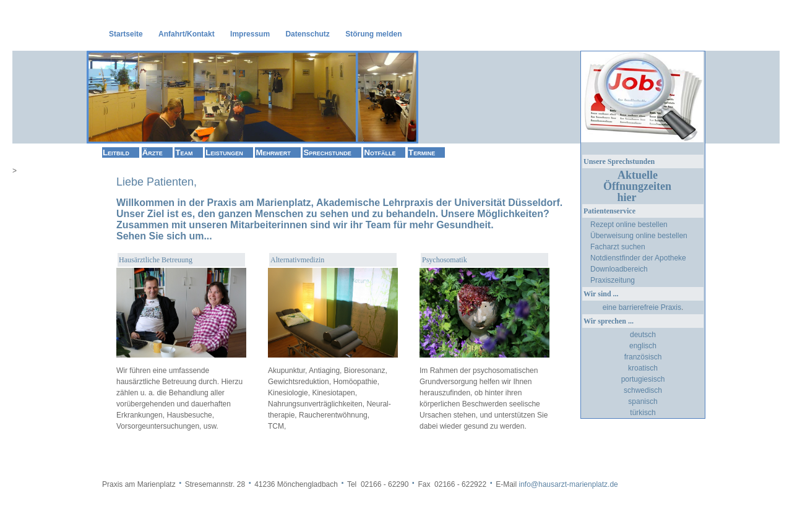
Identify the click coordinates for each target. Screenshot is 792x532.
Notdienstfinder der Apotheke (638, 258)
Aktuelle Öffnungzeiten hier (642, 186)
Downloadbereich (619, 269)
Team (184, 152)
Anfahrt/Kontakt (187, 34)
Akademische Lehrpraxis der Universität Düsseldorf (438, 203)
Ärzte (153, 152)
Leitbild (116, 152)
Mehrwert (273, 152)
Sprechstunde (327, 152)
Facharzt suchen (618, 247)
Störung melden (373, 34)
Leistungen (224, 152)
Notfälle (380, 152)
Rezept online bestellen (629, 225)
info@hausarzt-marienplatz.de (568, 484)
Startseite (126, 34)
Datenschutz (307, 34)
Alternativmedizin (297, 260)
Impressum (250, 34)
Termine (422, 152)
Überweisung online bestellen (639, 236)
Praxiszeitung (613, 280)
